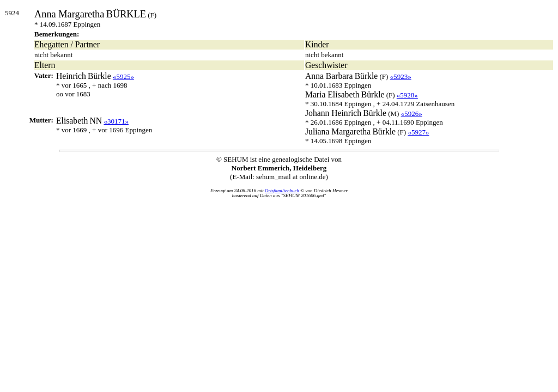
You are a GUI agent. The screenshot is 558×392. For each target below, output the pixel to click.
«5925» (123, 76)
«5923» (401, 76)
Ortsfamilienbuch (282, 191)
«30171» (116, 121)
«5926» (412, 114)
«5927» (418, 132)
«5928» (407, 95)
